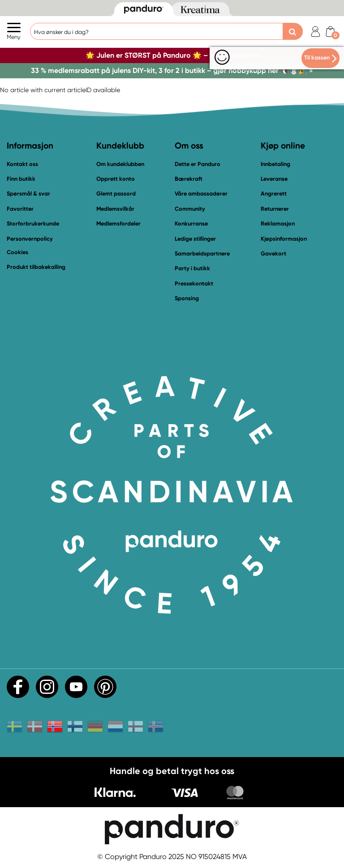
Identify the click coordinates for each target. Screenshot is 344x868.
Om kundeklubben (120, 164)
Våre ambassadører (201, 194)
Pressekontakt (194, 283)
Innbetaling (275, 164)
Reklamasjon (278, 223)
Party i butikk (192, 268)
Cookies (17, 252)
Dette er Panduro (198, 164)
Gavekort (273, 253)
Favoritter (20, 209)
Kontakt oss (22, 164)
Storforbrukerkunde (33, 223)
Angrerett (274, 194)
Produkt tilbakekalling (36, 267)
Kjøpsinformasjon (284, 239)
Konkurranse (191, 223)
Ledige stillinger (195, 239)
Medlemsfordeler (118, 223)
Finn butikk (21, 179)
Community (190, 209)
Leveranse (274, 179)
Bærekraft (189, 179)
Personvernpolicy (30, 239)
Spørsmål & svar (28, 194)
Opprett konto (116, 179)
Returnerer (275, 209)
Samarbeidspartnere (202, 253)
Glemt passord (116, 194)
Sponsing (187, 298)
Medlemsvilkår (115, 209)
